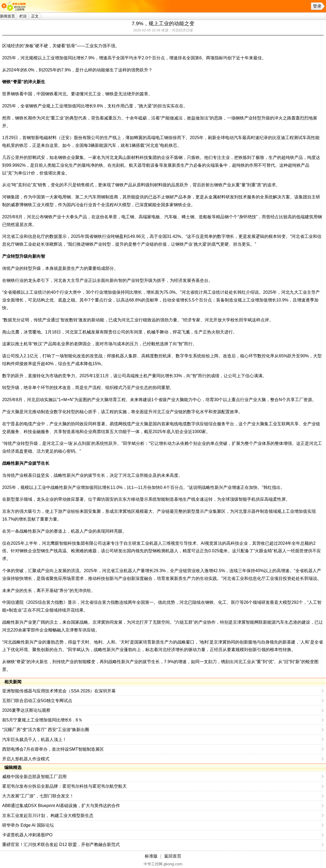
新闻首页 (8, 16)
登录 (317, 6)
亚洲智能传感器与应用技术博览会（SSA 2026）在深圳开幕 (59, 691)
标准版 (151, 856)
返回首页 (173, 856)
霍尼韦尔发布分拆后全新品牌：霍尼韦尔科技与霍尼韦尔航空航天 (64, 786)
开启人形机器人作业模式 (26, 759)
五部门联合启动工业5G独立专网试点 (37, 701)
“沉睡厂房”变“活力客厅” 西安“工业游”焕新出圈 (46, 730)
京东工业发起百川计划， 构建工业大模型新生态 (48, 816)
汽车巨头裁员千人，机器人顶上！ (34, 740)
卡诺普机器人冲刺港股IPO (27, 835)
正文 (35, 16)
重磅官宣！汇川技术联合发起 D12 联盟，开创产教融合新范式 (61, 845)
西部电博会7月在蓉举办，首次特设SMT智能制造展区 (53, 749)
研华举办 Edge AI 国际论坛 (28, 825)
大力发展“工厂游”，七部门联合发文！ (38, 796)
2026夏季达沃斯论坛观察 (26, 710)
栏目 (23, 16)
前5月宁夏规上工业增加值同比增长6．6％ (42, 720)
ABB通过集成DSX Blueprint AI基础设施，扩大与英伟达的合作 (61, 806)
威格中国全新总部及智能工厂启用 (34, 777)
